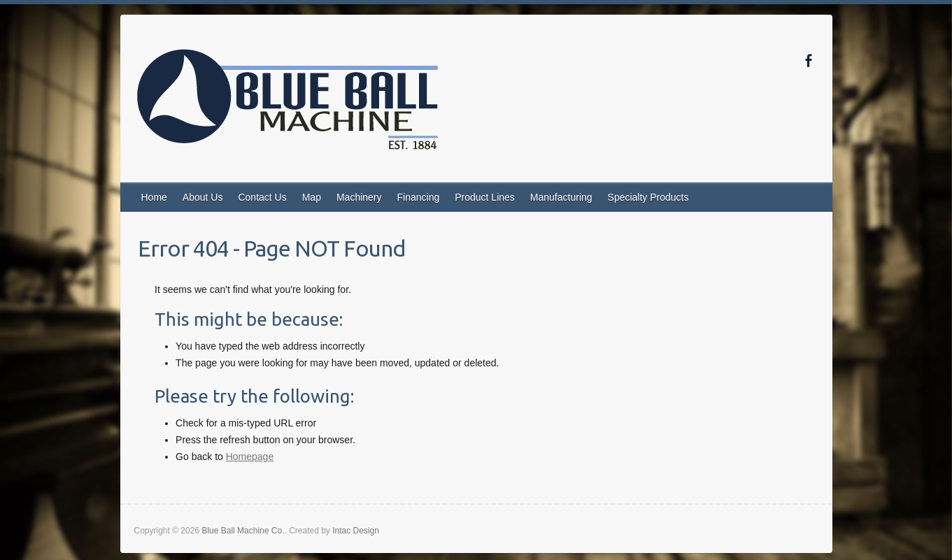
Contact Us (262, 197)
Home (154, 197)
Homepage (250, 457)
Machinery (359, 197)
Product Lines (485, 197)
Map (312, 197)
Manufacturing (561, 197)
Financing (419, 197)
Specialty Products (648, 197)
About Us (203, 197)
